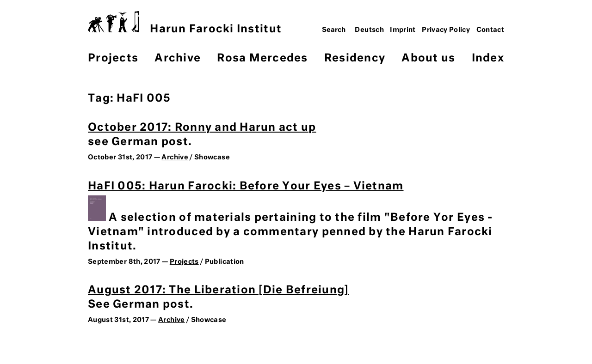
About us (428, 58)
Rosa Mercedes (262, 58)
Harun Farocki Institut (185, 23)
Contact (490, 30)
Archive (178, 58)
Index (488, 58)
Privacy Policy (446, 30)
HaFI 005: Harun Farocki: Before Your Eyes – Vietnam (246, 186)
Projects (113, 58)
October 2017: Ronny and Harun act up (202, 128)
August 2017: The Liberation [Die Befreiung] (218, 290)
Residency (355, 58)
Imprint (403, 30)
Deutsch (369, 30)
